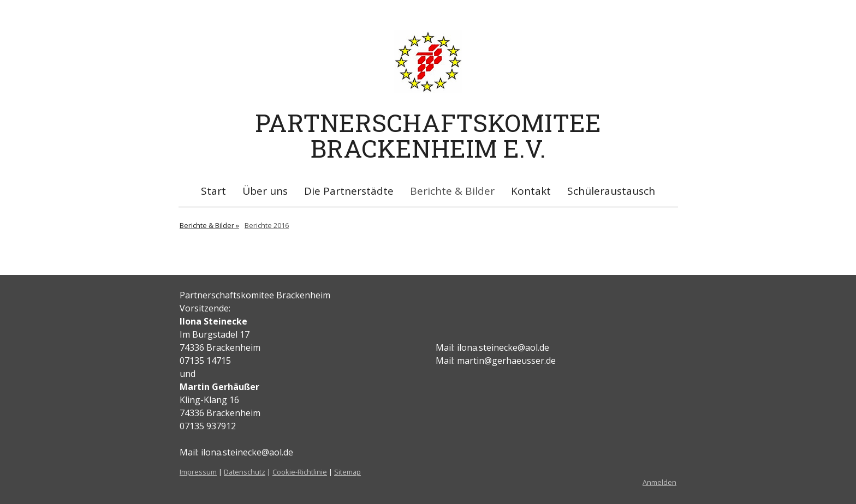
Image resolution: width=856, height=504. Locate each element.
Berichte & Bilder (452, 191)
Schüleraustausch (611, 191)
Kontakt (531, 191)
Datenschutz (245, 472)
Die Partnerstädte (349, 191)
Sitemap (347, 472)
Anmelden (659, 482)
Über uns (265, 191)
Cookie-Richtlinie (300, 472)
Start (213, 191)
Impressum (198, 472)
